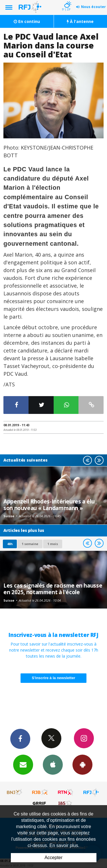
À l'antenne (80, 21)
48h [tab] (10, 544)
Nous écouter (93, 7)
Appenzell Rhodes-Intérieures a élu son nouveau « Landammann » (49, 504)
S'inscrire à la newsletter (54, 678)
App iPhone (53, 764)
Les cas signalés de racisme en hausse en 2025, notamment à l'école (53, 589)
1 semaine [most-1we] (30, 544)
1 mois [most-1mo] (53, 544)
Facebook (20, 739)
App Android (82, 764)
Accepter (53, 858)
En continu (27, 21)
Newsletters (23, 764)
